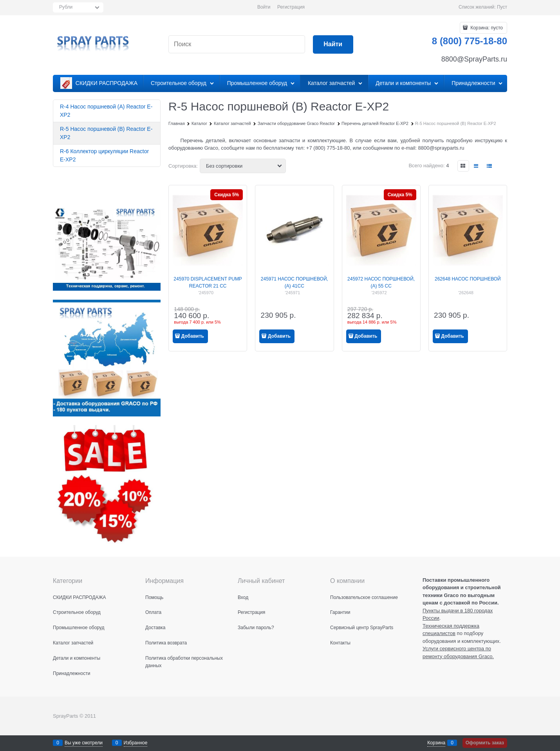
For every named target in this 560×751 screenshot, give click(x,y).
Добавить (193, 336)
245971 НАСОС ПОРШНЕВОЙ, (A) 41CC (294, 282)
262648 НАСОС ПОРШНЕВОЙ (468, 279)
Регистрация (291, 7)
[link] (463, 166)
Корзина (436, 743)
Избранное (136, 743)
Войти (264, 7)
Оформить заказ (485, 743)
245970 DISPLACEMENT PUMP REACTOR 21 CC (208, 282)
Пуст (502, 7)
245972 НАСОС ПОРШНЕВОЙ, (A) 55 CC (381, 282)
